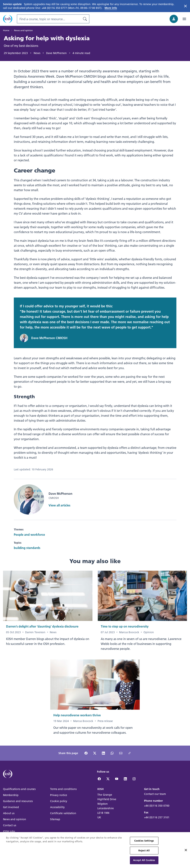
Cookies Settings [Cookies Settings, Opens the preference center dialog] (144, 843)
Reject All (144, 853)
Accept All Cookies (144, 863)
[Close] (186, 853)
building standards (27, 548)
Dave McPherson (56, 53)
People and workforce (29, 534)
